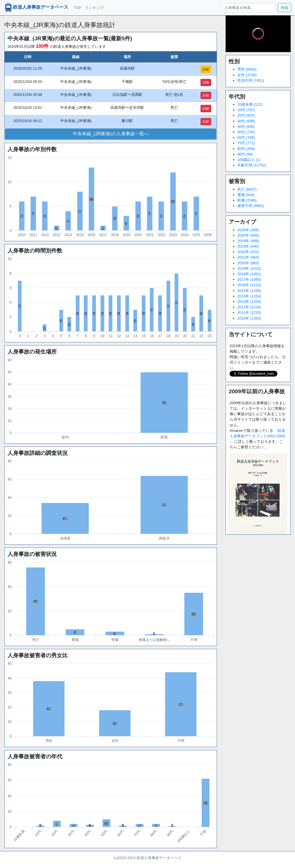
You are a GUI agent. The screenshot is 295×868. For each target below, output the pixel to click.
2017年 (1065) (249, 279)
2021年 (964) (248, 257)
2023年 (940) (248, 246)
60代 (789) (246, 137)
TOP (77, 8)
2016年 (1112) (249, 285)
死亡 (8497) (247, 189)
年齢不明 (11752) (252, 165)
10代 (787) (246, 110)
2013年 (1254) (249, 302)
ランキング (94, 8)
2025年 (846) (248, 235)
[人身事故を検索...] (248, 8)
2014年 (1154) (249, 296)
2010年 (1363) (249, 318)
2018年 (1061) (249, 274)
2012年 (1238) (249, 307)
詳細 (206, 69)
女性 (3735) (247, 75)
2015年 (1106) (249, 291)
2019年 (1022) (249, 268)
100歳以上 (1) (249, 160)
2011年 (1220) (249, 313)
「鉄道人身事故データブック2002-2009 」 (258, 436)
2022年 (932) (248, 252)
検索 (285, 8)
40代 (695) (246, 127)
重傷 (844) (246, 195)
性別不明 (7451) (251, 80)
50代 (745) (246, 132)
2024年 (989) (248, 241)
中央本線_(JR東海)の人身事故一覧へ (110, 134)
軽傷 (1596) (247, 200)
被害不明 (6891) (251, 206)
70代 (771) (246, 143)
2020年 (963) (248, 263)
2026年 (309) (248, 230)
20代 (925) (246, 115)
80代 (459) (246, 149)
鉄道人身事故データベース (36, 7)
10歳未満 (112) (250, 104)
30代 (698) (246, 121)
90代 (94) (245, 154)
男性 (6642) (247, 69)
